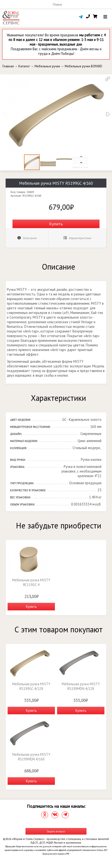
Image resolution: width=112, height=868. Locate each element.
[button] (108, 79)
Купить (56, 224)
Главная (8, 66)
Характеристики (77, 238)
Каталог (24, 66)
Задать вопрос (56, 831)
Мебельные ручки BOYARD (83, 66)
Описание (27, 238)
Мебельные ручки (47, 66)
